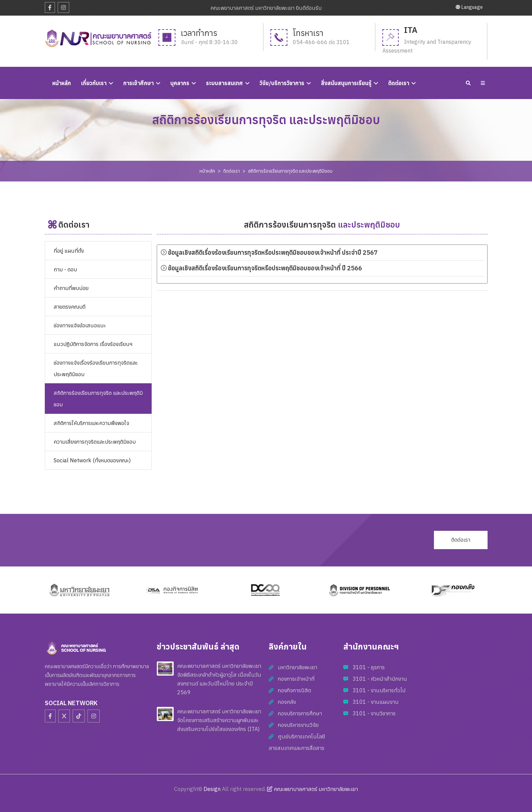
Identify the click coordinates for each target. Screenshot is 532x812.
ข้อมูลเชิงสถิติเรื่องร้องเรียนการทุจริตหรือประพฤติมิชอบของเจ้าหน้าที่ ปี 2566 (261, 268)
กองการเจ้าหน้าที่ (296, 679)
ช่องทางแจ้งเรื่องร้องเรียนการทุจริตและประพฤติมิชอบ (96, 368)
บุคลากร (180, 83)
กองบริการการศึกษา (300, 713)
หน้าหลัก (207, 171)
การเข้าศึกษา (138, 83)
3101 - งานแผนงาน (376, 702)
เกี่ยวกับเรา (94, 83)
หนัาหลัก (62, 83)
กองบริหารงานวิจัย (298, 725)
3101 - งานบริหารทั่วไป (379, 690)
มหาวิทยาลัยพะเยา (298, 667)
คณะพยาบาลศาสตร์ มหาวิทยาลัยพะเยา (312, 789)
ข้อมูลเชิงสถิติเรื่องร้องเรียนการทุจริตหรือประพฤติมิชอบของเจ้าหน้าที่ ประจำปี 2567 (269, 253)
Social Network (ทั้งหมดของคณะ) (92, 460)
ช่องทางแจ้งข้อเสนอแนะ (80, 325)
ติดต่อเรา (399, 83)
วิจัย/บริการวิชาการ (282, 83)
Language (469, 7)
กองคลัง (287, 702)
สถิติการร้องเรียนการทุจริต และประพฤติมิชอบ (290, 171)
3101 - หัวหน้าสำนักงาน (380, 679)
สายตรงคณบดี (70, 307)
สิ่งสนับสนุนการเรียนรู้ (346, 83)
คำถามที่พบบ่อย (71, 288)
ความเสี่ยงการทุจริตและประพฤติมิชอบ (95, 442)
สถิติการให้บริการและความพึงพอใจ (91, 423)
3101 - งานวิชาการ (374, 713)
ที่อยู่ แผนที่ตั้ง (69, 251)
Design (212, 789)
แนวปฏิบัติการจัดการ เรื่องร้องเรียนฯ (93, 344)
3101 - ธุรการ (369, 667)
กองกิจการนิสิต (294, 690)
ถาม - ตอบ (65, 269)
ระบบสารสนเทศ (224, 83)
